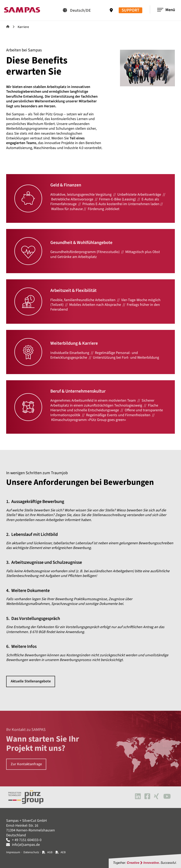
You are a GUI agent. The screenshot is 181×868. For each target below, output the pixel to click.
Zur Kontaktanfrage (26, 764)
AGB (50, 852)
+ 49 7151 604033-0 (27, 840)
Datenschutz (31, 852)
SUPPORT (130, 10)
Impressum (13, 852)
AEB (63, 852)
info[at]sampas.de (26, 845)
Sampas (8, 27)
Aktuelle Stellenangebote (31, 681)
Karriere (23, 27)
